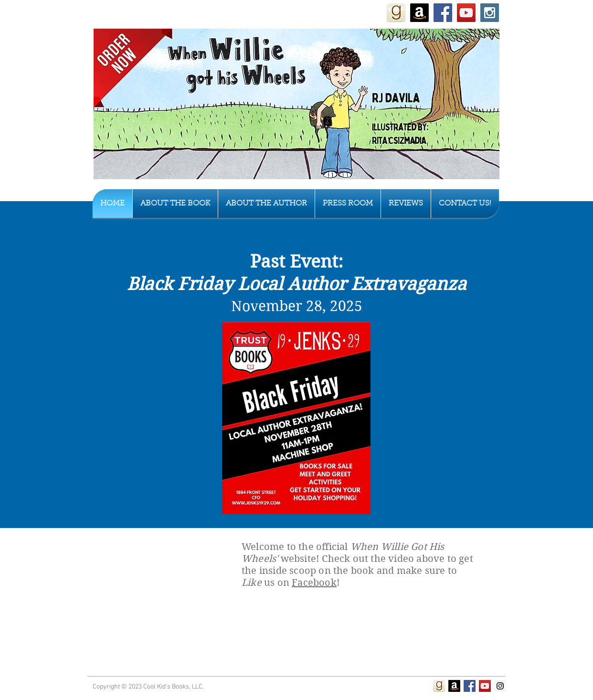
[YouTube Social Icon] (466, 13)
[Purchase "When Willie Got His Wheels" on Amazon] (419, 13)
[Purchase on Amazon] (454, 686)
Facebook (314, 583)
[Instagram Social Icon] (490, 13)
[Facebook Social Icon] (443, 13)
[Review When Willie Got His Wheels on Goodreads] (396, 13)
